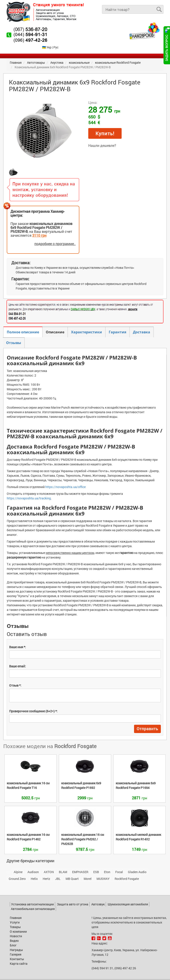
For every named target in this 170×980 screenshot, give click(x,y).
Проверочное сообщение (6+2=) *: (33, 711)
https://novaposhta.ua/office (65, 487)
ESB (96, 872)
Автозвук (98, 904)
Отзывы (14, 343)
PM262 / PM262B (83, 839)
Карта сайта (19, 964)
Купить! (105, 133)
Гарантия (117, 332)
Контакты (17, 959)
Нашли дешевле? (102, 145)
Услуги (15, 922)
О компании (18, 931)
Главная (16, 918)
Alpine (18, 872)
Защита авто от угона (73, 904)
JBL (58, 879)
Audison (33, 872)
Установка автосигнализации (32, 904)
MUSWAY (103, 879)
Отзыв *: (15, 685)
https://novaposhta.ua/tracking (29, 498)
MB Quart (72, 879)
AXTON (49, 872)
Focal (119, 872)
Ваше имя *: (18, 647)
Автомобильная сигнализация (33, 909)
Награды (16, 950)
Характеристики (87, 332)
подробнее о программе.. (55, 244)
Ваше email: (18, 666)
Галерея (16, 954)
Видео (14, 941)
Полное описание (23, 332)
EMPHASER (80, 872)
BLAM (63, 872)
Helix (34, 879)
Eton (107, 872)
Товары (15, 927)
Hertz (46, 879)
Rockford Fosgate (127, 879)
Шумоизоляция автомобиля (128, 904)
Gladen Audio (137, 872)
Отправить (147, 729)
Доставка (142, 332)
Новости (16, 936)
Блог (13, 945)
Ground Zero (17, 879)
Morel (88, 879)
